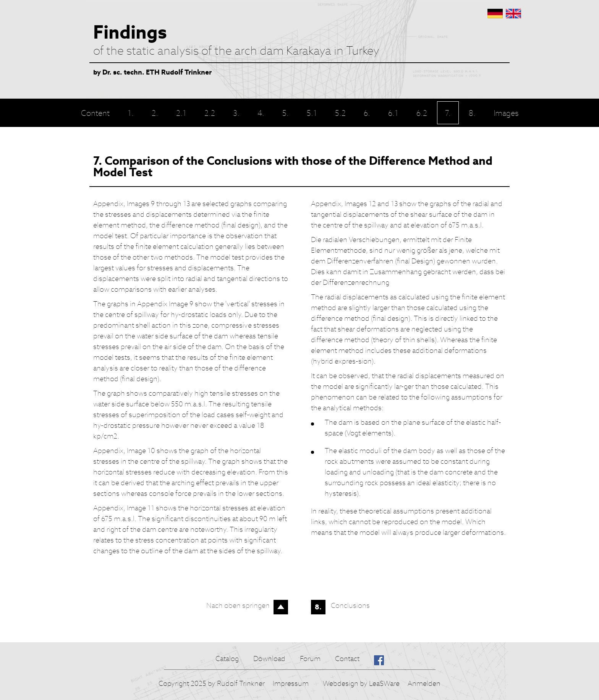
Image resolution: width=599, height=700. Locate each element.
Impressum (291, 683)
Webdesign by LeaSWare (361, 683)
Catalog (227, 659)
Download (269, 659)
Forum (310, 659)
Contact (347, 659)
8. (318, 607)
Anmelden (424, 683)
